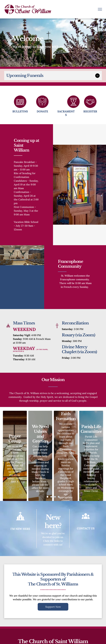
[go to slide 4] (59, 497)
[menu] (100, 9)
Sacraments (66, 113)
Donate (42, 111)
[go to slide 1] (47, 497)
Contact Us (86, 528)
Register (90, 111)
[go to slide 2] (51, 497)
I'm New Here (20, 529)
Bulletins (20, 111)
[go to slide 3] (55, 497)
